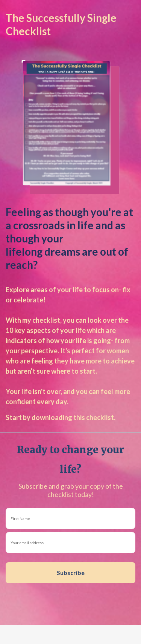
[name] (70, 518)
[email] (70, 543)
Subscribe (71, 573)
